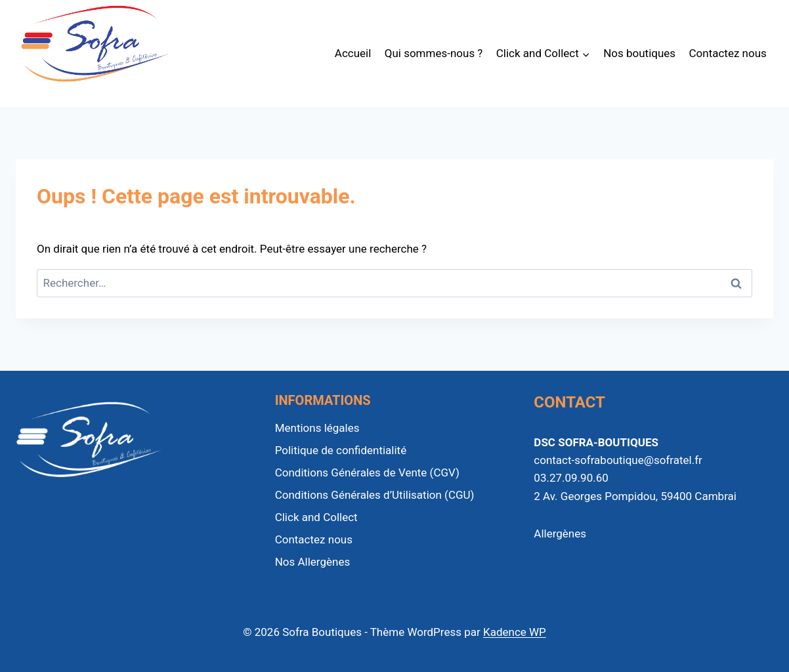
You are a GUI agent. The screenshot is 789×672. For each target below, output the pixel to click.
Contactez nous (728, 53)
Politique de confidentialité (341, 450)
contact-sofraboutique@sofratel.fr (618, 460)
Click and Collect (316, 517)
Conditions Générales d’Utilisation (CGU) (375, 495)
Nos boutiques (639, 53)
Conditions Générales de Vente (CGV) (367, 472)
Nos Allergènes (313, 562)
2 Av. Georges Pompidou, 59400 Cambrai (635, 496)
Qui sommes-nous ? (434, 53)
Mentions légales (317, 428)
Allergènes (560, 534)
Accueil (353, 53)
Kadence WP (515, 632)
